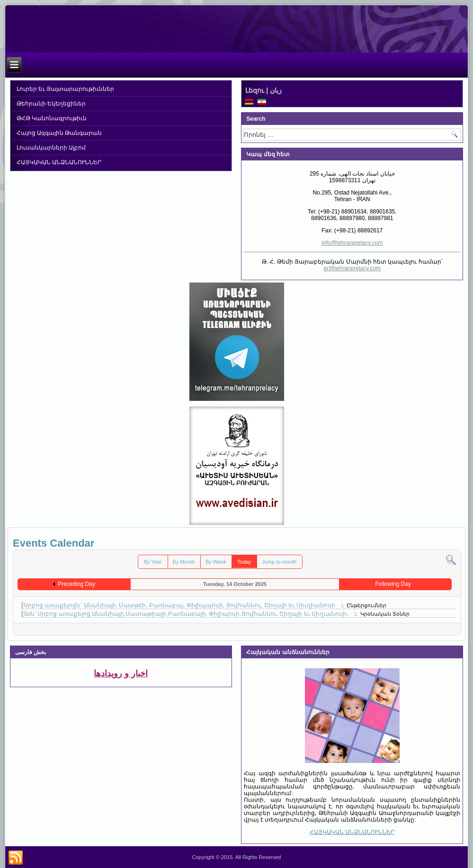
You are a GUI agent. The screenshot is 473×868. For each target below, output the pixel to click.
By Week (216, 562)
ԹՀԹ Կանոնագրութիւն (52, 118)
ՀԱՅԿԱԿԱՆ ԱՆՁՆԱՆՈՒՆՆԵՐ (59, 162)
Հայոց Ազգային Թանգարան (59, 133)
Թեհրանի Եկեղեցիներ (51, 104)
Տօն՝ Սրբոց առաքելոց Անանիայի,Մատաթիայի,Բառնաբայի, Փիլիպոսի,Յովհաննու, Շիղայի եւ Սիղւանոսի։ (186, 614)
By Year (153, 562)
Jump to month (279, 562)
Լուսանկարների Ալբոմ (51, 148)
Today (244, 562)
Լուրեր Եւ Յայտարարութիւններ (66, 89)
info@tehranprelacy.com (352, 243)
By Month (184, 562)
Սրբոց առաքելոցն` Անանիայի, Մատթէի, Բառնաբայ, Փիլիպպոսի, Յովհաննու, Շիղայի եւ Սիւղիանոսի (179, 605)
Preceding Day (76, 584)
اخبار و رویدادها (121, 673)
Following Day (393, 584)
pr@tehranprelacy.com (352, 268)
